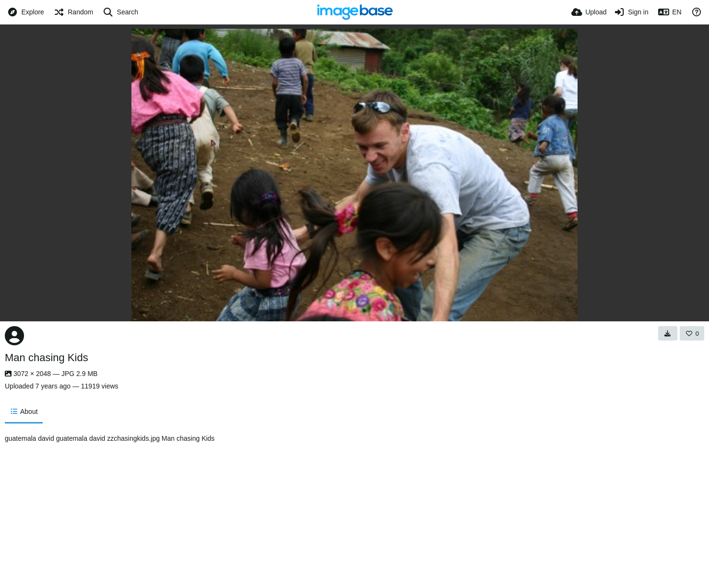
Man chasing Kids (47, 358)
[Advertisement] (431, 506)
